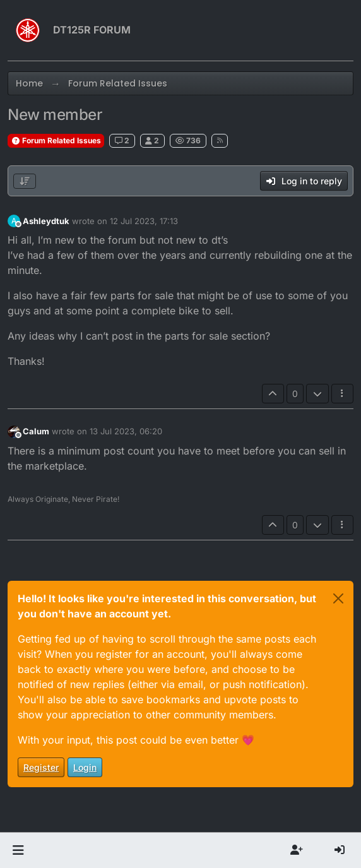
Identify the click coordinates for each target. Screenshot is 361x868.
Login (85, 767)
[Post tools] (343, 394)
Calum (36, 431)
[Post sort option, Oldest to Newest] (25, 181)
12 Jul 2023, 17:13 (144, 221)
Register (41, 767)
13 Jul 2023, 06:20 (126, 431)
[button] (18, 850)
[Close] (338, 598)
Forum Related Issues (56, 140)
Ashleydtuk (46, 221)
